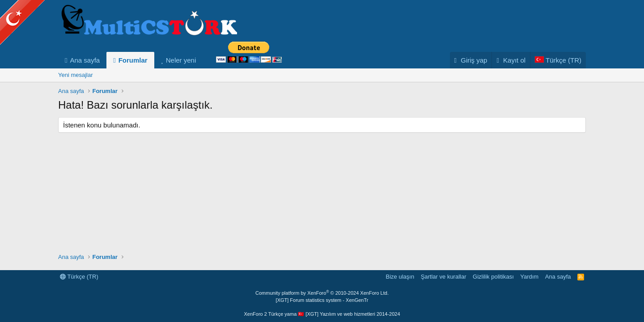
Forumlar (133, 60)
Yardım (529, 277)
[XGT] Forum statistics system (322, 300)
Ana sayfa (85, 60)
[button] (203, 60)
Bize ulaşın (400, 277)
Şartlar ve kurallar (444, 277)
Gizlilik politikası (493, 277)
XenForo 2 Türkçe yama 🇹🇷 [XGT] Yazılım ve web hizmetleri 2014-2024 (322, 314)
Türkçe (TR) (79, 277)
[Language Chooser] (558, 60)
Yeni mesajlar (76, 75)
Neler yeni (181, 60)
